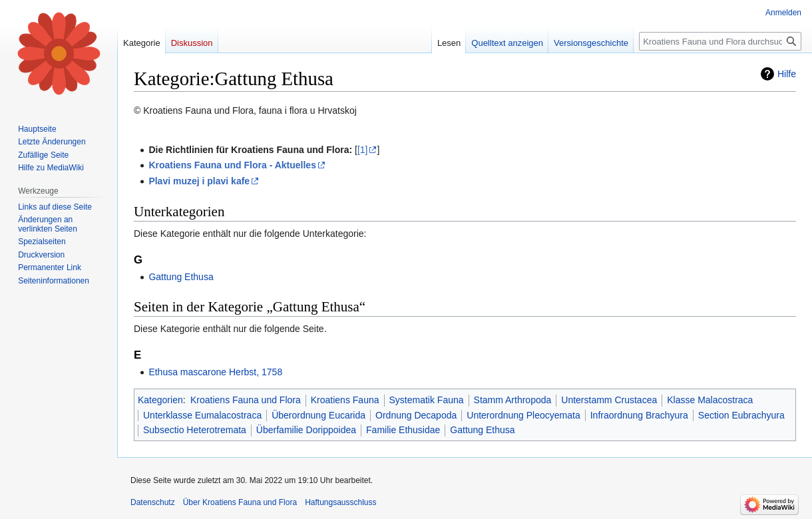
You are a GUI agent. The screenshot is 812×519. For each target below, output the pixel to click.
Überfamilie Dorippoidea (306, 430)
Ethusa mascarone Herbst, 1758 (215, 372)
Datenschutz (153, 502)
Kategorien (160, 400)
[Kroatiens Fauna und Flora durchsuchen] (720, 41)
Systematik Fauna (427, 400)
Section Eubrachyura (741, 415)
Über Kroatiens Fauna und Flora (240, 502)
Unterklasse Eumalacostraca (202, 415)
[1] (363, 150)
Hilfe (787, 74)
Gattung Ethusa (181, 277)
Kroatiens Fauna (345, 400)
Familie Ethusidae (403, 430)
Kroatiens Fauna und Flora (246, 400)
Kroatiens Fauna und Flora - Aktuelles (232, 165)
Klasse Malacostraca (710, 400)
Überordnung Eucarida (318, 415)
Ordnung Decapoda (416, 415)
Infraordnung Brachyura (639, 415)
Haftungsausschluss (340, 502)
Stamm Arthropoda (513, 400)
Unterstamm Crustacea (609, 400)
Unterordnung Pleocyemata (523, 415)
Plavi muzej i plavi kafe (199, 181)
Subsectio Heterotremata (195, 430)
